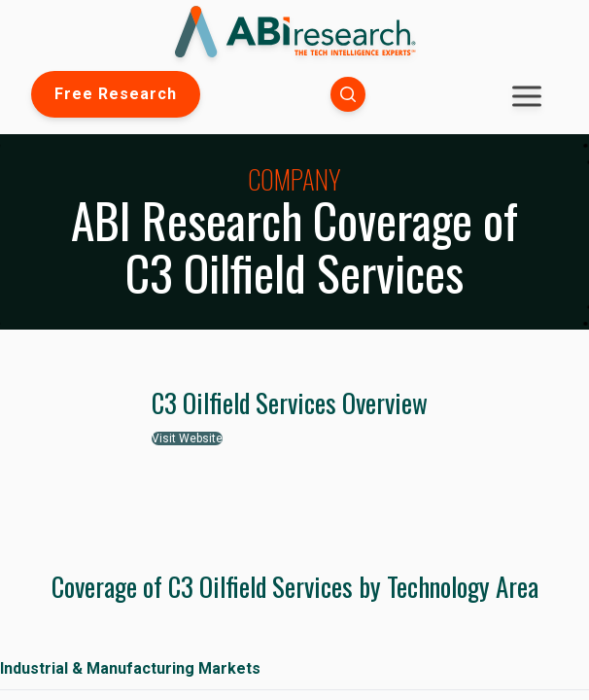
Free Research (116, 94)
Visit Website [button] (187, 438)
